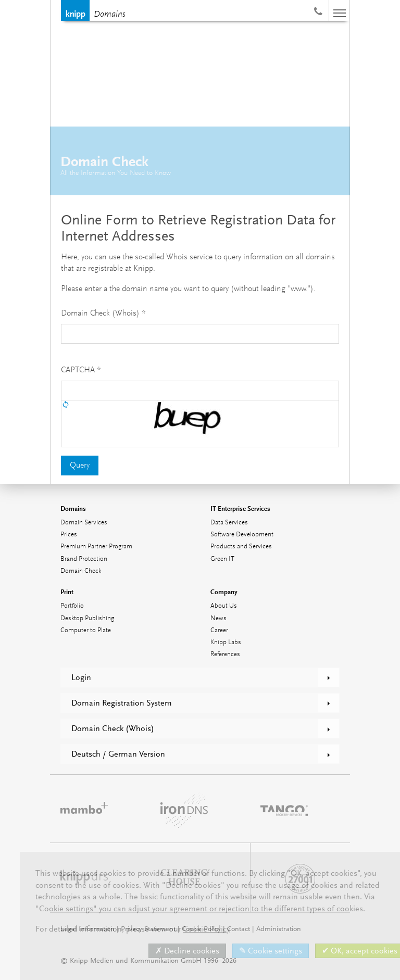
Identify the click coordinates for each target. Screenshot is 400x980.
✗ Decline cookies (187, 951)
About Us (224, 606)
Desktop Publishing (87, 618)
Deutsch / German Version (118, 754)
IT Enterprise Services (240, 508)
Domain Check (81, 571)
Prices (69, 535)
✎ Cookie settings (271, 951)
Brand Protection (84, 559)
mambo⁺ (84, 809)
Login (81, 677)
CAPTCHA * (81, 370)
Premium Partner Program (96, 546)
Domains (110, 15)
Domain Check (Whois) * (103, 313)
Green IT (222, 559)
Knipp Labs (226, 642)
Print (67, 592)
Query (80, 466)
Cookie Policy (206, 929)
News (218, 618)
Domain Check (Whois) (113, 728)
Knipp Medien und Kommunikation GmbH (75, 10)
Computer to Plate (86, 630)
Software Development (242, 535)
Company (224, 592)
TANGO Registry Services (284, 809)
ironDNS (184, 809)
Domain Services (84, 523)
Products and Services (241, 546)
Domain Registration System (122, 703)
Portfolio (72, 606)
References (225, 654)
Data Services (229, 523)
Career (219, 630)
